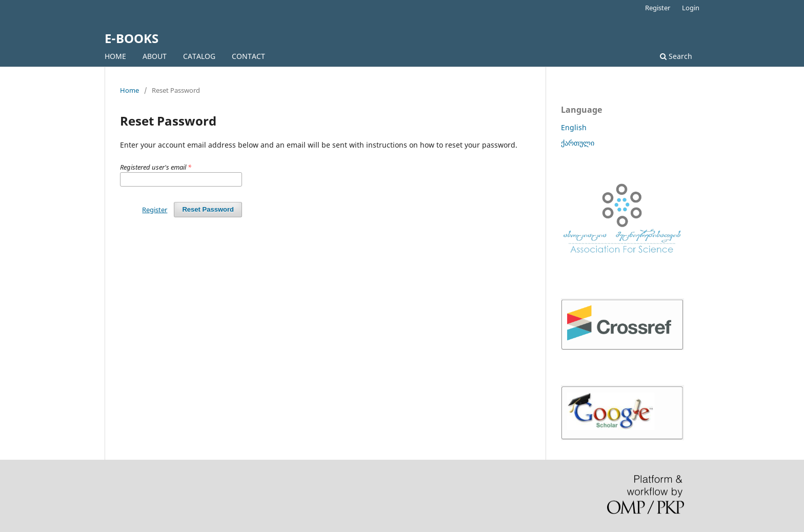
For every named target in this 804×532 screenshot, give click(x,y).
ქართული (578, 143)
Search (676, 56)
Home (129, 90)
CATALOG (199, 56)
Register (658, 8)
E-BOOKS (132, 38)
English (574, 127)
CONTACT (248, 56)
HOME (115, 56)
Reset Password (208, 209)
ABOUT (155, 56)
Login (691, 8)
